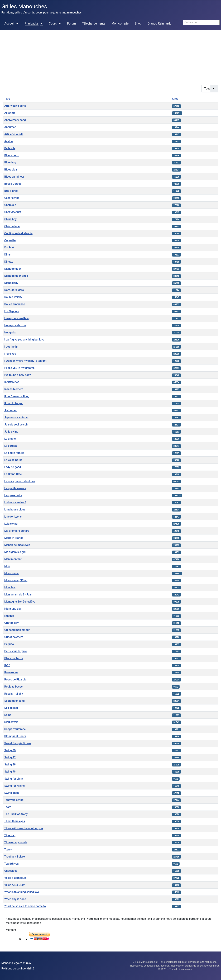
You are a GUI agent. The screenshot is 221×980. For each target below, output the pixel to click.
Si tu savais (11, 722)
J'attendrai (11, 410)
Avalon (9, 141)
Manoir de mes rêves (17, 545)
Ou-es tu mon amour (17, 630)
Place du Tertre (14, 658)
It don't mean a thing (17, 396)
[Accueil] (16, 23)
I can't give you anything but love (24, 340)
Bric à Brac (11, 191)
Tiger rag (10, 835)
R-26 (7, 665)
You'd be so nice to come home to (25, 906)
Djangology (11, 283)
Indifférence (12, 382)
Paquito (9, 644)
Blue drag (10, 162)
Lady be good (13, 467)
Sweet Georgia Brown (18, 743)
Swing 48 (10, 764)
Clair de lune (12, 226)
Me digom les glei (15, 552)
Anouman (10, 127)
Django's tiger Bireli (16, 276)
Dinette (9, 262)
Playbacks (32, 23)
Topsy (8, 849)
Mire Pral (10, 587)
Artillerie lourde (14, 134)
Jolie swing (11, 432)
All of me (10, 113)
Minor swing (12, 573)
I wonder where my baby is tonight (25, 361)
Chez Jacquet (13, 212)
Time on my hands (16, 842)
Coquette (10, 240)
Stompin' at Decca (15, 736)
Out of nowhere (14, 637)
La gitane (10, 439)
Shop (138, 23)
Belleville (10, 148)
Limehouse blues (15, 510)
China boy (10, 219)
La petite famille (14, 453)
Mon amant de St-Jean (18, 595)
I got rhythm (12, 347)
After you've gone (15, 106)
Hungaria (10, 332)
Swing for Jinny (14, 779)
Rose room (11, 672)
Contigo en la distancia (18, 233)
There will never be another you (24, 828)
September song (15, 701)
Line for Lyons (13, 517)
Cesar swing (12, 198)
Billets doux (11, 155)
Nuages (9, 616)
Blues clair (11, 170)
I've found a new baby (18, 375)
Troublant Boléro (15, 857)
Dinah (8, 255)
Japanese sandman (16, 417)
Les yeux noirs (13, 495)
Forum (72, 23)
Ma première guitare (17, 531)
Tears (8, 807)
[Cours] (59, 23)
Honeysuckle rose (15, 325)
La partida (11, 446)
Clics (175, 99)
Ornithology (11, 623)
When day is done (15, 899)
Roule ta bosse (13, 687)
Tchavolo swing (14, 800)
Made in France (14, 538)
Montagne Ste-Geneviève (20, 602)
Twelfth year (12, 864)
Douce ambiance (15, 304)
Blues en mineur (14, 177)
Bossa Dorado (13, 184)
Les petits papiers (15, 488)
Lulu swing (11, 524)
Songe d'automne (15, 729)
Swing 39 (10, 750)
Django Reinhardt (159, 23)
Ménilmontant (13, 559)
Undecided (11, 871)
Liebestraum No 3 (15, 502)
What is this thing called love (22, 892)
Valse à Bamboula (15, 878)
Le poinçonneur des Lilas (20, 481)
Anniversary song (15, 120)
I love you (10, 354)
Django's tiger (13, 269)
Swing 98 (10, 772)
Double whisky (13, 297)
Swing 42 (10, 757)
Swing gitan (12, 793)
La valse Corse (13, 460)
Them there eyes (15, 821)
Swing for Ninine (15, 786)
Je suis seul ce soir (16, 425)
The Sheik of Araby (16, 814)
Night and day (13, 609)
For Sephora (12, 311)
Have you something (17, 318)
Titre (7, 99)
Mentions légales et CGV (16, 963)
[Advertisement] (110, 56)
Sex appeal (11, 708)
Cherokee (10, 205)
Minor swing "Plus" (16, 580)
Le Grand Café (13, 474)
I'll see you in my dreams (19, 368)
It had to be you (14, 403)
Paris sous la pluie (16, 651)
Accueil (9, 23)
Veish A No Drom (15, 885)
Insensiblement (14, 389)
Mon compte (120, 23)
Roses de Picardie (15, 680)
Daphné (9, 247)
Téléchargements (94, 23)
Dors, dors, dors (14, 290)
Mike (7, 566)
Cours (53, 23)
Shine (8, 715)
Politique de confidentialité (18, 969)
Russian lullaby (14, 694)
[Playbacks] (41, 23)
